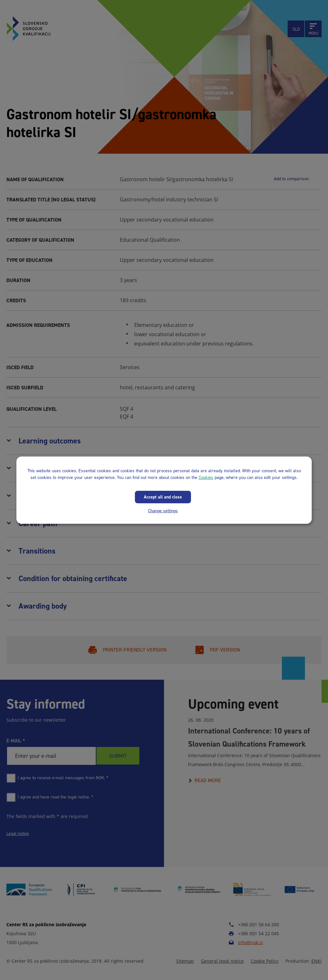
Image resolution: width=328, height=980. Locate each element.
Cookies (206, 477)
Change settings (163, 510)
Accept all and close (163, 497)
